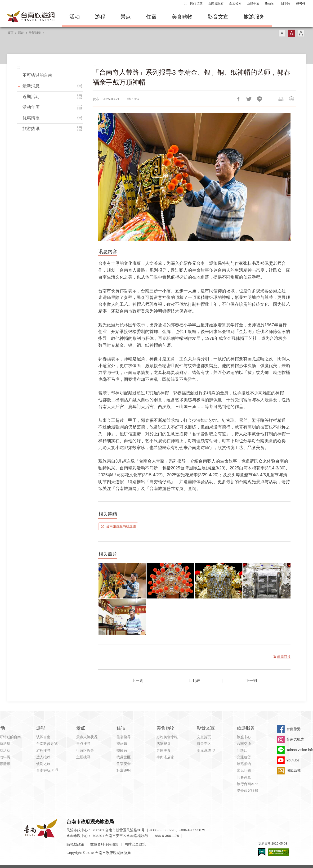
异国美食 (164, 750)
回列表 (194, 681)
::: (186, 3)
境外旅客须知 (247, 790)
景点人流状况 (87, 737)
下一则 (251, 681)
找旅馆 (122, 744)
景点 (126, 17)
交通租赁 (244, 757)
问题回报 (291, 99)
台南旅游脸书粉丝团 (121, 526)
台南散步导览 (47, 744)
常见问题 (244, 770)
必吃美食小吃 (167, 737)
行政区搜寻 (85, 750)
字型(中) (291, 33)
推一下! (249, 99)
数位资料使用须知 (104, 844)
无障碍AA (279, 852)
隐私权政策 (75, 844)
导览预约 (244, 764)
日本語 (286, 3)
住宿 (151, 17)
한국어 (301, 3)
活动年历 (31, 107)
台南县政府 (216, 3)
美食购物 (182, 17)
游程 (100, 17)
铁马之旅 (43, 764)
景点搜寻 (83, 744)
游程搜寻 (43, 750)
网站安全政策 (135, 844)
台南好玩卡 (45, 770)
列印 (281, 99)
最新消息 (35, 33)
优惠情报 (31, 118)
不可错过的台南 (37, 75)
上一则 (138, 681)
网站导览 (196, 3)
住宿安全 (124, 764)
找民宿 (122, 750)
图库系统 (204, 750)
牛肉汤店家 (165, 757)
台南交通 (244, 744)
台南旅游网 (31, 17)
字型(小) (282, 33)
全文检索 (235, 3)
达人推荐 (43, 757)
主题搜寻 (83, 757)
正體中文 (253, 3)
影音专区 (204, 744)
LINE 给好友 (259, 99)
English (270, 3)
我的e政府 (262, 852)
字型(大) (301, 33)
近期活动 (31, 97)
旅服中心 (244, 737)
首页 (10, 33)
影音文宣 (218, 17)
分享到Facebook (238, 99)
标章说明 (124, 770)
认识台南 (43, 737)
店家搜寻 (164, 744)
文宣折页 (204, 737)
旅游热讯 (31, 129)
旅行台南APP (247, 784)
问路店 (242, 750)
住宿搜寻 (124, 737)
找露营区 (124, 757)
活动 (75, 17)
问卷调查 (244, 777)
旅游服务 (254, 17)
